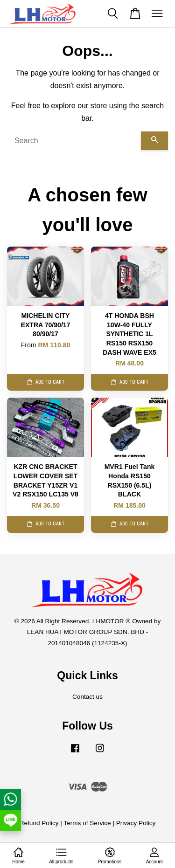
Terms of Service (87, 823)
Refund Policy (39, 823)
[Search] (74, 141)
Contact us (87, 697)
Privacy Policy (136, 823)
